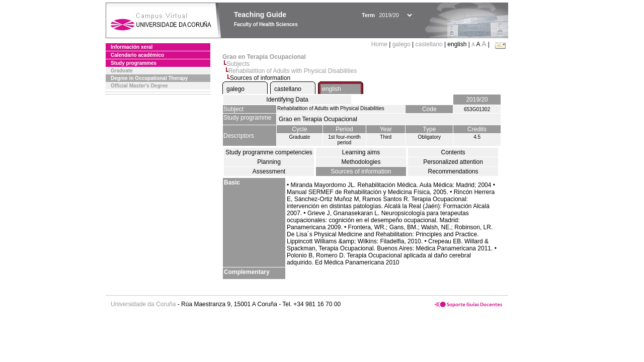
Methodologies (361, 162)
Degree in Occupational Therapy (149, 78)
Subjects (238, 64)
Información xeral (132, 47)
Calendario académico (137, 55)
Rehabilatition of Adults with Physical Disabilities (293, 71)
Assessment (269, 171)
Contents (453, 152)
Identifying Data (287, 100)
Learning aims (361, 152)
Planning (269, 162)
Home (380, 44)
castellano (429, 44)
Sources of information (361, 171)
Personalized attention (453, 162)
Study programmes (134, 63)
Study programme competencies (269, 152)
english (332, 89)
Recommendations (453, 171)
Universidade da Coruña (143, 304)
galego (401, 44)
